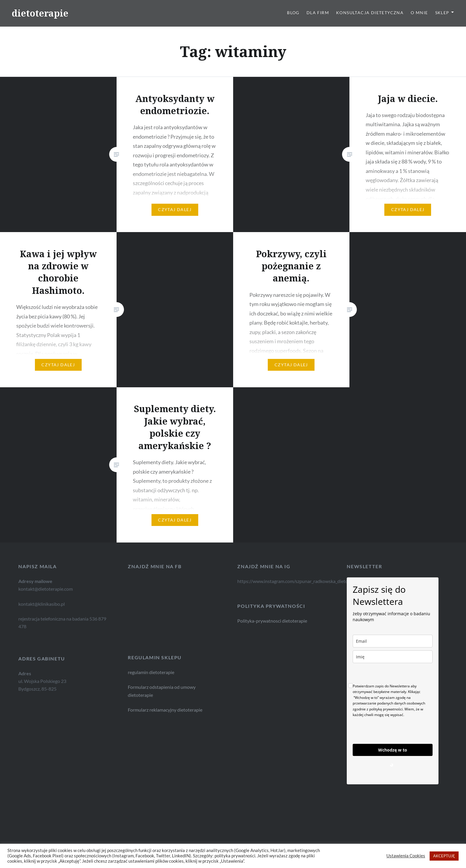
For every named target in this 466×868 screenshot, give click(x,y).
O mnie (419, 13)
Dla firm (318, 13)
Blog (293, 13)
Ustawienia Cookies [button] (406, 856)
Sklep (442, 13)
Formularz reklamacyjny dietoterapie (148, 710)
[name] (393, 657)
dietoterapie (40, 13)
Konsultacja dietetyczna (370, 13)
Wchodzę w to (393, 750)
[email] (393, 641)
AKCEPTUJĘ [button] (444, 856)
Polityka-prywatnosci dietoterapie (272, 621)
